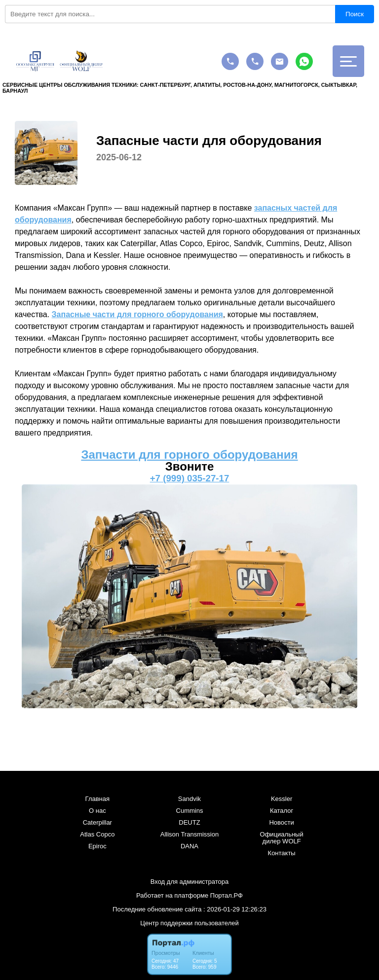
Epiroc (97, 846)
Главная (97, 799)
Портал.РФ (227, 895)
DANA (189, 846)
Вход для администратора (189, 882)
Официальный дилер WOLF (282, 838)
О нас (97, 811)
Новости (281, 823)
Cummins (190, 811)
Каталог (282, 811)
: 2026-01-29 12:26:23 (235, 909)
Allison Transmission (190, 835)
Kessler (282, 799)
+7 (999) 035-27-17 (190, 478)
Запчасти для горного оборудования (189, 454)
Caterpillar (97, 823)
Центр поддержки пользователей (189, 923)
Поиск (355, 14)
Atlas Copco (97, 835)
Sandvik (189, 799)
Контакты (282, 853)
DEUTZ (189, 823)
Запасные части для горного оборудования (137, 314)
